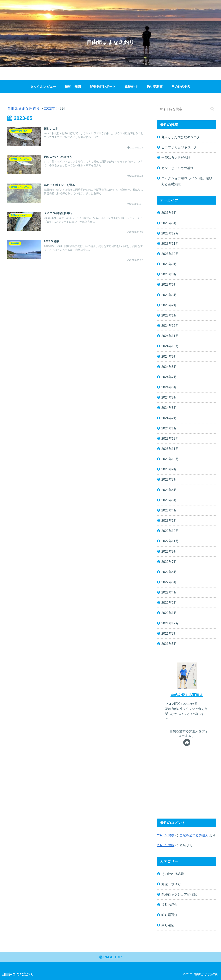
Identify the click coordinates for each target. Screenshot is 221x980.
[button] (212, 109)
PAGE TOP (110, 957)
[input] (187, 109)
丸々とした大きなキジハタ (181, 137)
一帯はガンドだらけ (176, 157)
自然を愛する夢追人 (187, 695)
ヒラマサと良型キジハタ (179, 147)
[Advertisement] (187, 786)
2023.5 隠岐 (166, 835)
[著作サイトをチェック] (187, 742)
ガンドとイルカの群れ (177, 168)
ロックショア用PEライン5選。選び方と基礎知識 (187, 181)
